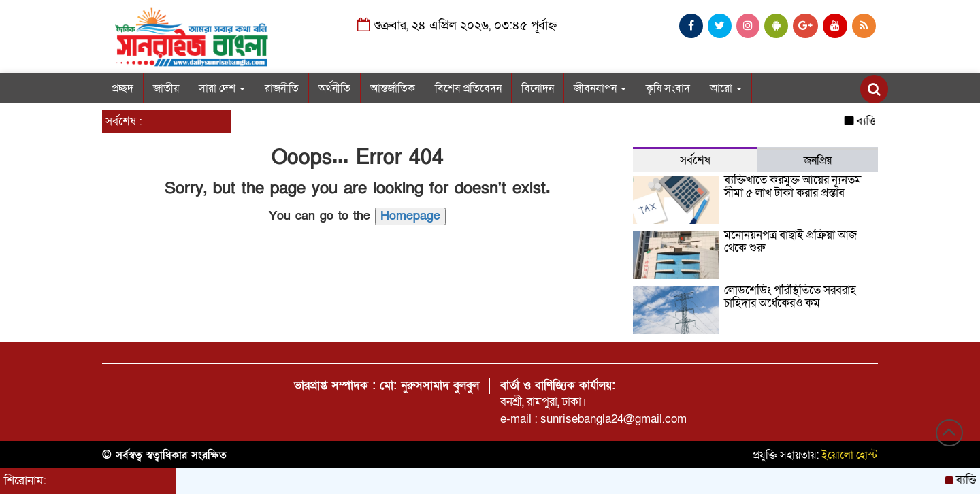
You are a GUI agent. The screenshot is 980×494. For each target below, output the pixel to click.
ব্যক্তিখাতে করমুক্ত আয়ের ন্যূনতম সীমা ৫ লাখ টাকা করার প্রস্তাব (793, 186)
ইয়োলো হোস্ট (850, 455)
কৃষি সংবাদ (668, 88)
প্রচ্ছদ (122, 88)
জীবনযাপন (600, 88)
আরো (726, 88)
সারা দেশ (222, 88)
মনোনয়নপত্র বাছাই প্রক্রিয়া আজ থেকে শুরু (790, 242)
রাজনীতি (282, 88)
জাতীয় (166, 88)
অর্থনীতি (334, 88)
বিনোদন (538, 88)
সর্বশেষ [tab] (695, 160)
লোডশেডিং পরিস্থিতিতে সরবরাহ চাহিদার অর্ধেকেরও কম (790, 297)
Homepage (410, 216)
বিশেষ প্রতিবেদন (468, 88)
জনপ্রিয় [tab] (818, 161)
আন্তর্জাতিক (393, 88)
